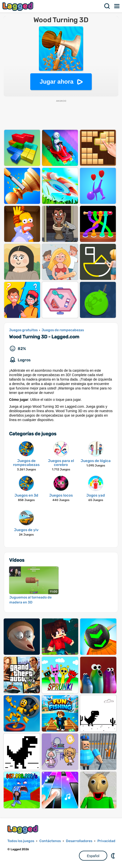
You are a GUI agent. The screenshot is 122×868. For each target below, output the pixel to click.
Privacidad (106, 841)
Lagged (18, 6)
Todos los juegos (21, 841)
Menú (117, 6)
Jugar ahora (56, 82)
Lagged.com (23, 829)
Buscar (107, 6)
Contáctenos (50, 841)
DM (113, 856)
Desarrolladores (79, 841)
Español (93, 856)
